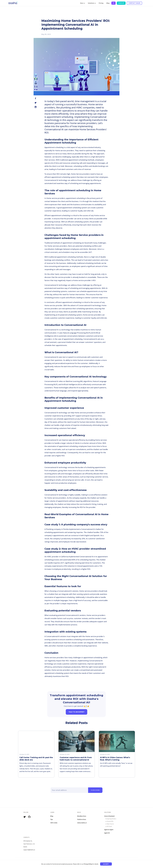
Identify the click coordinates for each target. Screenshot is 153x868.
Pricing (101, 3)
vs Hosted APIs (109, 821)
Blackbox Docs (82, 816)
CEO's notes (54, 823)
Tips (52, 819)
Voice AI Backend (109, 816)
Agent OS (107, 833)
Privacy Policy (88, 864)
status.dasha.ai (82, 823)
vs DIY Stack (109, 826)
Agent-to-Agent (109, 830)
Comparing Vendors (111, 819)
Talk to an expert (76, 712)
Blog (108, 3)
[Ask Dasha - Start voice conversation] (113, 3)
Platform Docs (82, 819)
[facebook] (36, 98)
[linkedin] (36, 107)
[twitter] (36, 103)
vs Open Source (110, 824)
